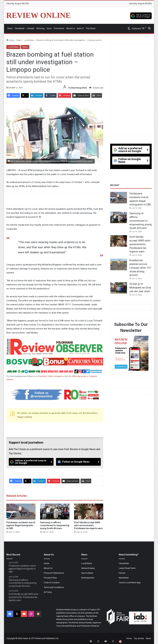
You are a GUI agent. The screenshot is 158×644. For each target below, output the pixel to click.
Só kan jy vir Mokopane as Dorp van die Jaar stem (140, 288)
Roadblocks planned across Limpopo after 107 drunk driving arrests (140, 268)
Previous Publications (54, 573)
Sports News (87, 573)
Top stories (139, 638)
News (10, 28)
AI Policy (48, 592)
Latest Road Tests (127, 568)
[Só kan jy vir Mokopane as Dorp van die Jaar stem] (119, 288)
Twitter (50, 376)
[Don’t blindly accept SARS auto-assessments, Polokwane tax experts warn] (89, 511)
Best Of (80, 28)
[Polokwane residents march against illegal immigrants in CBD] (21, 511)
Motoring (41, 28)
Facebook (43, 376)
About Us (71, 28)
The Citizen (91, 28)
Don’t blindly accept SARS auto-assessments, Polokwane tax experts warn (88, 525)
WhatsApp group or (80, 376)
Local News (29, 40)
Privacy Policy (50, 578)
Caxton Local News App (130, 582)
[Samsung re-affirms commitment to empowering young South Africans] (55, 511)
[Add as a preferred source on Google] (141, 15)
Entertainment (88, 578)
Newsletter (124, 578)
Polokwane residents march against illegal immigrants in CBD (21, 525)
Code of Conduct (52, 582)
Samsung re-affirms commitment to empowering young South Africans (55, 525)
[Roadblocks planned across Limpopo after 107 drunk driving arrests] (119, 264)
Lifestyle (30, 28)
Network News (88, 568)
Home (10, 40)
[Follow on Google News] (78, 462)
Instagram (58, 376)
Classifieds (20, 28)
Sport (49, 28)
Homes (122, 573)
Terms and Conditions (54, 587)
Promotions (59, 28)
